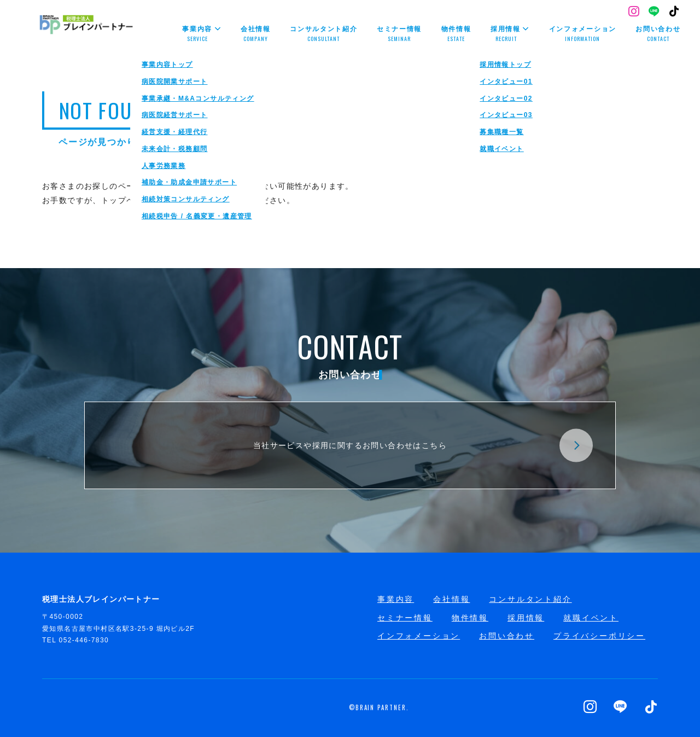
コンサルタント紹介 (530, 599)
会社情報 (451, 599)
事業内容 (396, 599)
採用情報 (526, 618)
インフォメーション (419, 636)
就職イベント (591, 618)
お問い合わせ (507, 636)
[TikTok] (675, 12)
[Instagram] (634, 12)
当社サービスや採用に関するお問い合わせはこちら (423, 446)
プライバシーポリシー (599, 636)
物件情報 (470, 618)
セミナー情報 (405, 618)
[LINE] (654, 12)
